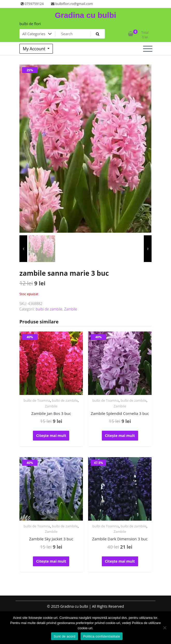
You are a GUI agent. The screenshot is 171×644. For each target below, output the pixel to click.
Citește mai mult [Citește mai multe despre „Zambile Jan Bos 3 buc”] (51, 436)
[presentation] (23, 249)
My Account (35, 49)
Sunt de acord (65, 636)
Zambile (71, 309)
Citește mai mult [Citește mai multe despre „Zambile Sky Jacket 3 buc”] (51, 561)
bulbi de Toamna (37, 400)
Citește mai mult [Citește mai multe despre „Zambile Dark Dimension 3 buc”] (120, 561)
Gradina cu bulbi (86, 15)
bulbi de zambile (49, 309)
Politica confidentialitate (102, 636)
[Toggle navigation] (148, 49)
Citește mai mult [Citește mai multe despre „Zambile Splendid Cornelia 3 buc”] (120, 436)
